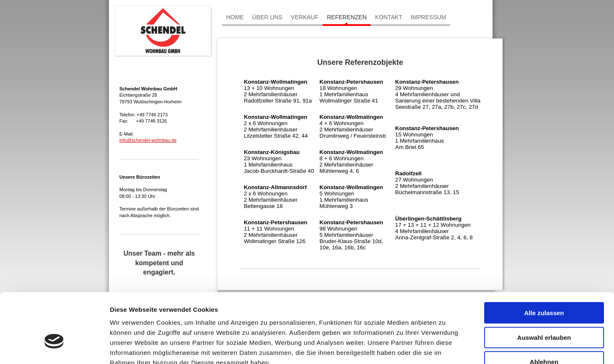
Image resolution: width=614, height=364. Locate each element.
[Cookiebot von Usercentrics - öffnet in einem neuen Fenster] (54, 348)
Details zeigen (445, 347)
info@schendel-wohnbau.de (148, 140)
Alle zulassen (544, 262)
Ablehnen (544, 311)
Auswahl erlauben (544, 286)
